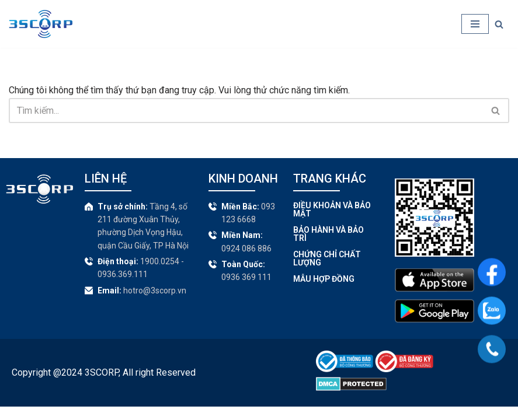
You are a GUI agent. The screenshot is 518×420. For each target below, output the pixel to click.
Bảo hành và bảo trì (328, 247)
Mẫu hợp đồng (324, 292)
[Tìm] (499, 24)
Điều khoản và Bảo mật (332, 222)
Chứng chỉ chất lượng (327, 271)
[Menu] (475, 24)
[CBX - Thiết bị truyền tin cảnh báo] (41, 24)
